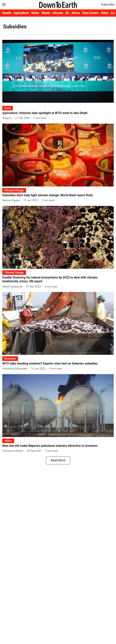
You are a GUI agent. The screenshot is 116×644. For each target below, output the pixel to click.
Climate (58, 13)
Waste (46, 13)
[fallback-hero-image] (58, 71)
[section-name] (8, 108)
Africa (76, 13)
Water (35, 13)
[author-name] (8, 118)
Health (7, 13)
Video (105, 13)
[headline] (58, 113)
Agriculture (21, 13)
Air (67, 13)
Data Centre (90, 13)
